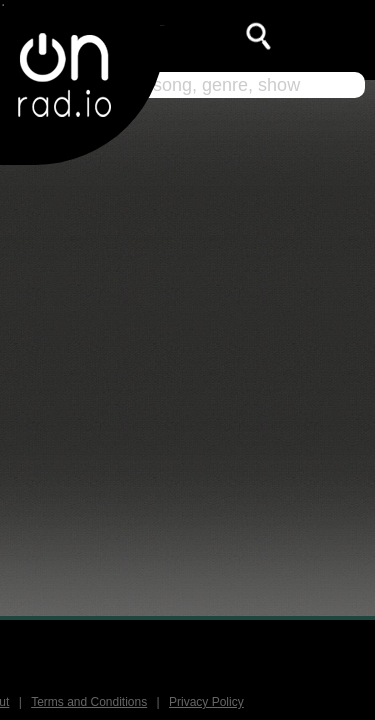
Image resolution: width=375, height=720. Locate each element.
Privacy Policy (206, 702)
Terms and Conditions (89, 702)
